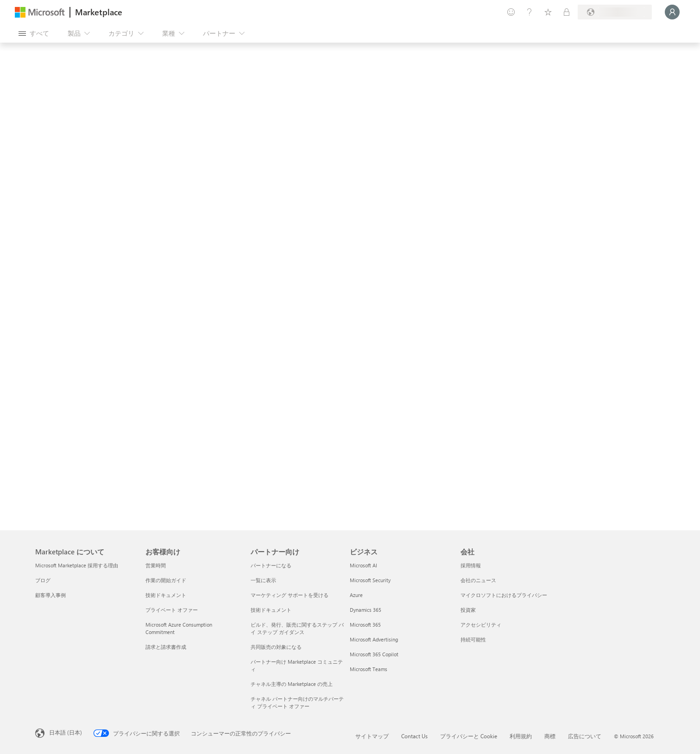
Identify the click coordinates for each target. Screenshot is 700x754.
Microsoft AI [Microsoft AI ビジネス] (363, 565)
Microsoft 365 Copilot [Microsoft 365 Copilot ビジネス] (374, 654)
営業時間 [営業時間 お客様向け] (156, 565)
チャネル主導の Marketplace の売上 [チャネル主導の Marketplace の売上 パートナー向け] (292, 684)
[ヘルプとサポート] (530, 12)
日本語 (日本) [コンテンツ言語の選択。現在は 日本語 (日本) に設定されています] (66, 732)
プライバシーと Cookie (469, 736)
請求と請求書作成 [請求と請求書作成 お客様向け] (166, 647)
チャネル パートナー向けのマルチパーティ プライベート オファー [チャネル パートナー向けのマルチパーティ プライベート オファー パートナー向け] (297, 702)
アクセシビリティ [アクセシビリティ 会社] (481, 625)
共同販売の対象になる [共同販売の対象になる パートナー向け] (276, 647)
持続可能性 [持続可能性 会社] (473, 639)
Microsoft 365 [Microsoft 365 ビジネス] (365, 625)
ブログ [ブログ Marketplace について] (43, 580)
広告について (585, 736)
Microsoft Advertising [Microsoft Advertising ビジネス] (374, 639)
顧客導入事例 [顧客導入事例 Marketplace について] (50, 595)
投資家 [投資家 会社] (468, 610)
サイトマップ (372, 736)
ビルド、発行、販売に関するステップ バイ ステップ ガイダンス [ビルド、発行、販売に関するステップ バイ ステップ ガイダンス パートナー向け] (297, 628)
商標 (550, 736)
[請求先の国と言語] (615, 12)
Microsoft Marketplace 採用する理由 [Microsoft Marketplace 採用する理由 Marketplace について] (77, 565)
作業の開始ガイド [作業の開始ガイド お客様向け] (166, 580)
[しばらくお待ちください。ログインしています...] (672, 12)
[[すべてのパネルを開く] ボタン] (34, 33)
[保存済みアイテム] (548, 12)
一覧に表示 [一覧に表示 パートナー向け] (263, 580)
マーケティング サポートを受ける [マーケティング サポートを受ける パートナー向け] (290, 595)
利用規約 (521, 736)
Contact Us (414, 736)
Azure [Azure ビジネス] (356, 595)
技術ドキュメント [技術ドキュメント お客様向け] (166, 595)
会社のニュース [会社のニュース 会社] (478, 580)
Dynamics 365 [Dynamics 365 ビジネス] (366, 610)
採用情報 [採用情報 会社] (471, 565)
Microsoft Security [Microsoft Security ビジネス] (370, 580)
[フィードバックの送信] (511, 12)
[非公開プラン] (567, 12)
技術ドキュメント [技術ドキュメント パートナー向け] (271, 610)
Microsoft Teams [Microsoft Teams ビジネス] (369, 669)
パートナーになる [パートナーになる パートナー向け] (271, 565)
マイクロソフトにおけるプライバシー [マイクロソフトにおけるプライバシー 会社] (504, 595)
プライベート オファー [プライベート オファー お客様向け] (172, 610)
